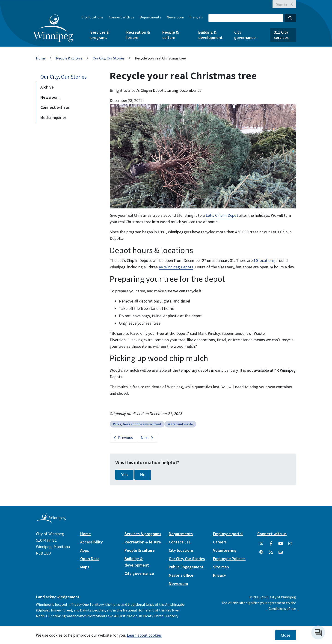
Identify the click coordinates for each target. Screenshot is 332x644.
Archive (47, 87)
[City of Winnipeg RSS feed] (271, 552)
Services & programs (100, 35)
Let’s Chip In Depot (222, 215)
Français (196, 17)
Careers (220, 542)
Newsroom (175, 17)
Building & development (210, 35)
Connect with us (122, 17)
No (143, 475)
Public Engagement (186, 567)
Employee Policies (229, 559)
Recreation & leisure (138, 35)
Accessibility (92, 542)
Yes (124, 475)
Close (286, 635)
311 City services (281, 35)
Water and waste (180, 424)
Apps (85, 550)
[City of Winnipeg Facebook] (271, 544)
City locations (92, 17)
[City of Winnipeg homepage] (51, 521)
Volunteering (225, 550)
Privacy (219, 575)
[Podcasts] (261, 552)
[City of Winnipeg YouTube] (281, 544)
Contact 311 (180, 542)
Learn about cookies (144, 635)
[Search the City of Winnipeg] (246, 18)
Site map (221, 567)
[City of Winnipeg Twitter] (261, 544)
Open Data (90, 559)
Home (41, 58)
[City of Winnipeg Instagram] (290, 544)
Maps (85, 567)
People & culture (170, 35)
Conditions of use (282, 608)
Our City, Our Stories (109, 58)
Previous (126, 438)
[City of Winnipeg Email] (281, 552)
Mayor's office (181, 575)
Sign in (282, 4)
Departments (150, 17)
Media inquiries (53, 117)
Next (145, 438)
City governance (245, 35)
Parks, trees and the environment (137, 424)
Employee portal (228, 534)
